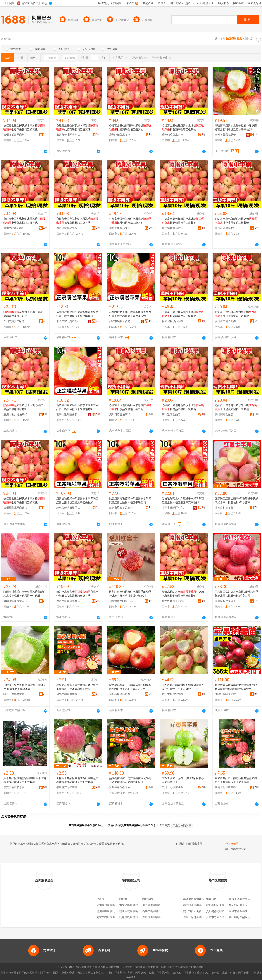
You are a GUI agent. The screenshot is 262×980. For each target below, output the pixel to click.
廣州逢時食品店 (171, 414)
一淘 (109, 973)
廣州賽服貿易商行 (120, 228)
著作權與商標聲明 (108, 967)
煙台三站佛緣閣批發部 (196, 917)
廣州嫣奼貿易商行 (172, 228)
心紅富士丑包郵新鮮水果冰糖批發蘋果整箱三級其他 (24, 128)
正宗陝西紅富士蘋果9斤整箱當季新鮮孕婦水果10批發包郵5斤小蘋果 (236, 500)
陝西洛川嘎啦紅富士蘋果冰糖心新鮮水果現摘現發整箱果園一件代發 (24, 594)
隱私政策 (153, 967)
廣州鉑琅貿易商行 (172, 135)
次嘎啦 (100, 899)
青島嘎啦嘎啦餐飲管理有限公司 (161, 917)
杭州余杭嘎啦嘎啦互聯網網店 (136, 911)
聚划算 (100, 973)
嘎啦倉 (123, 899)
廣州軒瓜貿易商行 (14, 135)
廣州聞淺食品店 (224, 414)
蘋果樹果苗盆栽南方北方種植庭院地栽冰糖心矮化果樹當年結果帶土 (236, 687)
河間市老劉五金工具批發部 (222, 917)
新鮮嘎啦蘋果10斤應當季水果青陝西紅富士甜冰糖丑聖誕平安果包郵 (77, 500)
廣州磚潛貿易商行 (67, 228)
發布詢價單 (232, 844)
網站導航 (198, 967)
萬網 (200, 973)
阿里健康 (243, 973)
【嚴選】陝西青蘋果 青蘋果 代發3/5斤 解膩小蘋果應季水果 (24, 687)
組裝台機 (211, 899)
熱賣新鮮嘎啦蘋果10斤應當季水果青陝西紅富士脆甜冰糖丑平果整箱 (130, 500)
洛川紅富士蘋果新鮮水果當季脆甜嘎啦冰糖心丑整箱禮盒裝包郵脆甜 (130, 594)
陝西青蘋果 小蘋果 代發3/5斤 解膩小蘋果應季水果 (183, 780)
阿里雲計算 (163, 973)
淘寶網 (81, 973)
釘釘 (233, 973)
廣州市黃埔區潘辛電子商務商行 (68, 135)
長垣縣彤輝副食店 (240, 917)
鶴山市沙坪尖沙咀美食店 (198, 911)
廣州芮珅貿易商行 (225, 228)
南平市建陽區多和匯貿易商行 (68, 414)
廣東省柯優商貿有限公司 (174, 321)
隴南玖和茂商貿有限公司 (227, 508)
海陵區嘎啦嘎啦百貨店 (133, 905)
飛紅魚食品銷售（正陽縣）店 (121, 601)
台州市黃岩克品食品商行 (227, 135)
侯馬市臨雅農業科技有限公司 (68, 694)
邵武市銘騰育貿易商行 (121, 321)
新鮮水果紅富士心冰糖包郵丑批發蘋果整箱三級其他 (77, 594)
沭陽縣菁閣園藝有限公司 (227, 694)
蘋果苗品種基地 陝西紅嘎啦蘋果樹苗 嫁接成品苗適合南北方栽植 (25, 780)
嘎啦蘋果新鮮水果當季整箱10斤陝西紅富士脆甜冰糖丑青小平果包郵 (236, 128)
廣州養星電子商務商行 (227, 321)
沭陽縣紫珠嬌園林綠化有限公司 (121, 787)
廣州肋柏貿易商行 (14, 228)
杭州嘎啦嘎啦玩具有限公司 (112, 911)
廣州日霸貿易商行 (120, 414)
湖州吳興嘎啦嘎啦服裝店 (111, 905)
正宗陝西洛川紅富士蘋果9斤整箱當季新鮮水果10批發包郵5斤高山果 (236, 594)
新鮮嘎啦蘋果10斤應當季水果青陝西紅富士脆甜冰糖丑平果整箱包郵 (130, 314)
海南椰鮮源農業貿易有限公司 (16, 601)
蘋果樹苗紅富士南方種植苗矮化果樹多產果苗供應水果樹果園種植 (77, 687)
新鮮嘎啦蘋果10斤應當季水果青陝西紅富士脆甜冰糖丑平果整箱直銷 (77, 314)
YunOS (177, 973)
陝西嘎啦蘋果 (194, 844)
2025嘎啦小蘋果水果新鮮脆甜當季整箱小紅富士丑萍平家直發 (183, 687)
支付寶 (215, 973)
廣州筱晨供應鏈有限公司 (121, 694)
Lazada (131, 977)
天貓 (91, 973)
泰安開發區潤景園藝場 (16, 787)
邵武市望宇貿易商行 (68, 321)
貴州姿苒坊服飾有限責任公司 (223, 911)
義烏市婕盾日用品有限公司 (68, 508)
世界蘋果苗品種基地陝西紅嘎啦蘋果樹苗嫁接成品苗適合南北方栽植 (77, 780)
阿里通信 (189, 973)
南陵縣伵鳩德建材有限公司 (199, 899)
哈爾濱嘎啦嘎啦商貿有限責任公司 (139, 917)
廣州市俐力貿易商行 (15, 414)
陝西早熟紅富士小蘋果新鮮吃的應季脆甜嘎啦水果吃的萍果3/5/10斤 (130, 687)
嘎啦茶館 (148, 899)
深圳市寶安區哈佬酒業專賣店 (16, 321)
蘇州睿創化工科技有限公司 (222, 905)
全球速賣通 (68, 973)
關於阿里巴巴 (169, 967)
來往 (225, 973)
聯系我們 (185, 967)
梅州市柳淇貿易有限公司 (174, 694)
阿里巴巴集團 (9, 973)
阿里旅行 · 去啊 (124, 973)
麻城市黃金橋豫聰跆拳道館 (245, 911)
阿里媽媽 (141, 973)
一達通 (255, 973)
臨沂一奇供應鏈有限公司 (16, 694)
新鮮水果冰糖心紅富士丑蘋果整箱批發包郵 (24, 314)
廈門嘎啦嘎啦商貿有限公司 (158, 905)
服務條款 (140, 967)
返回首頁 (165, 825)
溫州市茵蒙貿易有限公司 (68, 601)
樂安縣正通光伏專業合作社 (245, 905)
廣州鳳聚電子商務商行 (16, 508)
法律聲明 (127, 967)
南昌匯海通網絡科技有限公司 (200, 905)
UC (207, 973)
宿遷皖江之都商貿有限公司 (68, 787)
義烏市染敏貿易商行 (121, 508)
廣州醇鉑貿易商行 (120, 135)
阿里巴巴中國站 (49, 973)
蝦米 (151, 973)
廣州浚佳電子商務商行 (174, 601)
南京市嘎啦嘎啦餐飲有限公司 (114, 917)
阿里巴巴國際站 (28, 973)
